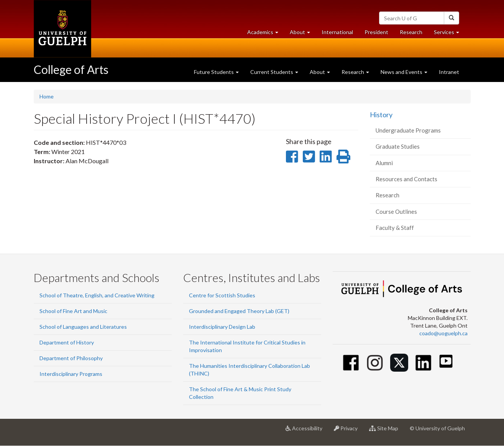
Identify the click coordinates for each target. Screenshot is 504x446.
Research (414, 34)
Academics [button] (266, 34)
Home (47, 96)
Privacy (349, 431)
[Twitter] (399, 363)
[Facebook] (351, 363)
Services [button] (449, 34)
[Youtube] (446, 361)
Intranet (449, 72)
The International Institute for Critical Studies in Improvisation (247, 346)
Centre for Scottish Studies (222, 295)
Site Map (387, 431)
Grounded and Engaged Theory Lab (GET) (239, 311)
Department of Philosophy (71, 358)
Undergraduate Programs (408, 130)
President (376, 32)
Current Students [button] (274, 72)
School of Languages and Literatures (83, 327)
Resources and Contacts (406, 179)
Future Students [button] (216, 72)
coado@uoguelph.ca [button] (443, 333)
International (337, 32)
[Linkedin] (423, 363)
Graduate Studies (398, 146)
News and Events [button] (404, 72)
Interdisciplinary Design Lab (222, 327)
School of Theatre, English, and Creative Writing (97, 295)
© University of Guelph (437, 428)
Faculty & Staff (395, 228)
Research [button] (355, 72)
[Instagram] (375, 363)
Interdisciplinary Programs (71, 374)
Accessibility (307, 431)
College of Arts (71, 69)
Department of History (67, 342)
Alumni (384, 163)
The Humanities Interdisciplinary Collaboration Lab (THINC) (250, 370)
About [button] (303, 34)
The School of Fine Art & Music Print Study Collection (240, 393)
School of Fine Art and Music (73, 311)
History (381, 115)
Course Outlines (396, 212)
